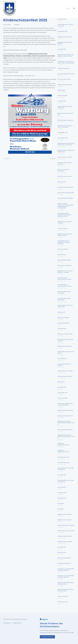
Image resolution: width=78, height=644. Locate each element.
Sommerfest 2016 (62, 547)
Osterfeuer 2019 (61, 312)
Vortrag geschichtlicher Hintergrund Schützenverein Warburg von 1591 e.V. (64, 215)
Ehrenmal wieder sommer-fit (64, 176)
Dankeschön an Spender (63, 318)
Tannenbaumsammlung (63, 457)
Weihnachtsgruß (61, 90)
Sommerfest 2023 (62, 49)
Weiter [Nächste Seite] (53, 159)
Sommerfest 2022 (62, 101)
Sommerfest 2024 (62, 19)
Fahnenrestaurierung (63, 596)
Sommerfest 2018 (62, 387)
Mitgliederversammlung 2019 (64, 346)
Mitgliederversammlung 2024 (65, 37)
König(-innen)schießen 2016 (64, 558)
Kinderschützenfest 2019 (63, 323)
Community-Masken (62, 228)
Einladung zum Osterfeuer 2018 (65, 416)
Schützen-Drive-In (62, 182)
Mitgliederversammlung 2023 (65, 85)
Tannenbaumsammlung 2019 (65, 376)
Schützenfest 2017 (62, 493)
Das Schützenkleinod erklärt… (65, 260)
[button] (74, 8)
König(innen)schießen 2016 (64, 563)
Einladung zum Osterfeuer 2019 (65, 334)
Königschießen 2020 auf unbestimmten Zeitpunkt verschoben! (64, 242)
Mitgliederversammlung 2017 (64, 514)
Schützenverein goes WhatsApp (65, 198)
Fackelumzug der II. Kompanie (65, 157)
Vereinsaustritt (61, 382)
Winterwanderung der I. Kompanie (66, 525)
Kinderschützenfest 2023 (63, 68)
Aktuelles (17, 25)
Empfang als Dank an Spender (65, 536)
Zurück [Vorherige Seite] (7, 159)
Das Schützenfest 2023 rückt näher (66, 74)
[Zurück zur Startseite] (9, 8)
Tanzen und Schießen (63, 398)
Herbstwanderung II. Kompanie (65, 371)
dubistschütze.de (62, 255)
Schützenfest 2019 (62, 328)
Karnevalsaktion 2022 (63, 138)
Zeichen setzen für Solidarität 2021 (66, 193)
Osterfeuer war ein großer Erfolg (65, 410)
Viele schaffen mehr (62, 359)
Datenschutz (17, 623)
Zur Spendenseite (47, 637)
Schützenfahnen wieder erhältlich (66, 187)
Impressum (7, 623)
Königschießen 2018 (62, 393)
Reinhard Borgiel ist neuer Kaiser (65, 120)
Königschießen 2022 (62, 133)
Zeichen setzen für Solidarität (64, 265)
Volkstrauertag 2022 (62, 96)
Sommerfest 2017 (62, 475)
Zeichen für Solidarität (63, 249)
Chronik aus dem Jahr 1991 (64, 79)
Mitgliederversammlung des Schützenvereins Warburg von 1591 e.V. (66, 423)
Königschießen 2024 (62, 31)
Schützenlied (61, 503)
